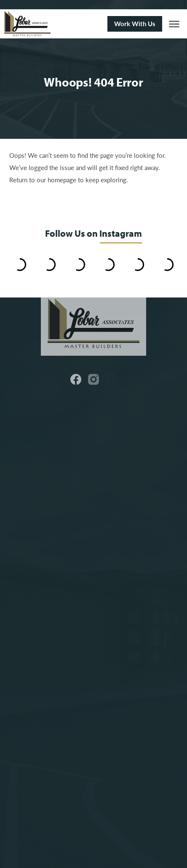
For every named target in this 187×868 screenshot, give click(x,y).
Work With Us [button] (135, 24)
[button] (174, 24)
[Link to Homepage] (53, 24)
